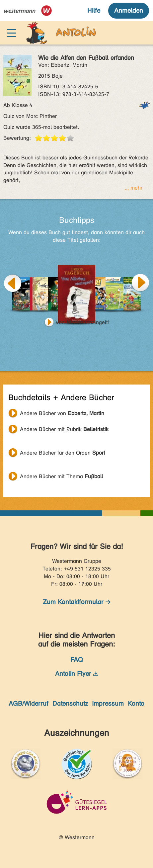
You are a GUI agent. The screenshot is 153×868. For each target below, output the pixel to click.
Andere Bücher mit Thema (61, 476)
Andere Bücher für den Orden (63, 453)
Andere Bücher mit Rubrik (64, 429)
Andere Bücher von (62, 413)
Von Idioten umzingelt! (82, 322)
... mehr (134, 188)
